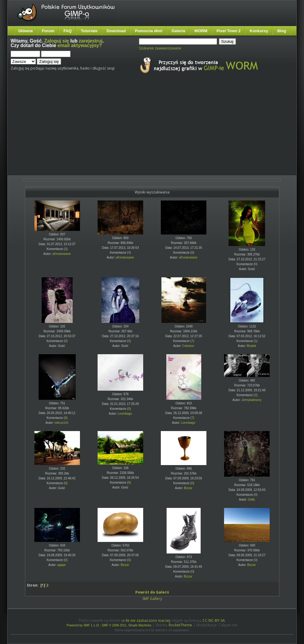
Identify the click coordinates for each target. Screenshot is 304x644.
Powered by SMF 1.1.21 (83, 625)
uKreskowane (62, 254)
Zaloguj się (57, 41)
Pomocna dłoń (149, 31)
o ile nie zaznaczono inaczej (146, 620)
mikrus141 (61, 423)
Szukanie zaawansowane (160, 48)
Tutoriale (89, 31)
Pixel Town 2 (228, 31)
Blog (282, 31)
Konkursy (259, 31)
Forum (48, 31)
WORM (201, 31)
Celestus (188, 346)
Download (116, 31)
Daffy (252, 500)
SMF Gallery (152, 599)
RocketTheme (180, 625)
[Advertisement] (122, 130)
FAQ (68, 31)
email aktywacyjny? (80, 45)
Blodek (252, 346)
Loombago (125, 414)
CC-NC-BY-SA (214, 620)
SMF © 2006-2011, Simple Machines (127, 625)
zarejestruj (91, 41)
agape (61, 565)
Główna (26, 31)
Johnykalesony (251, 400)
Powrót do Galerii (152, 592)
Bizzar (188, 488)
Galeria (178, 31)
